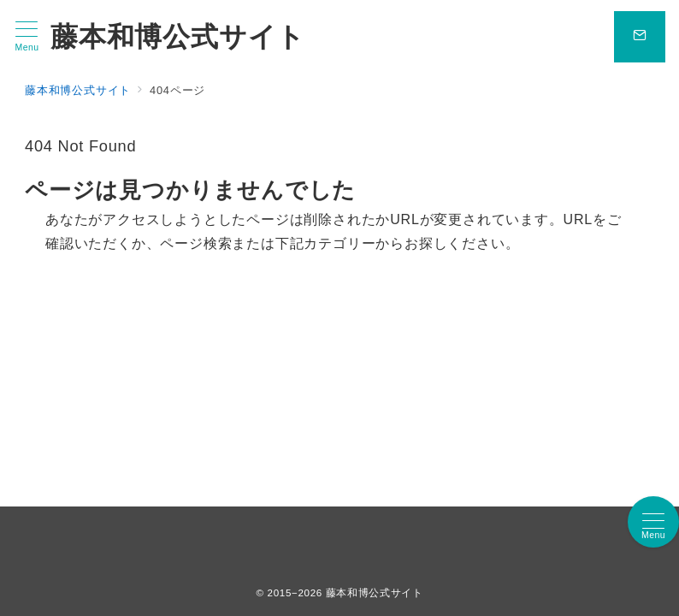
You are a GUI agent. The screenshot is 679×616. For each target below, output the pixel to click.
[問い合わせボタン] (640, 37)
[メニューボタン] (27, 37)
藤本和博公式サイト (178, 37)
